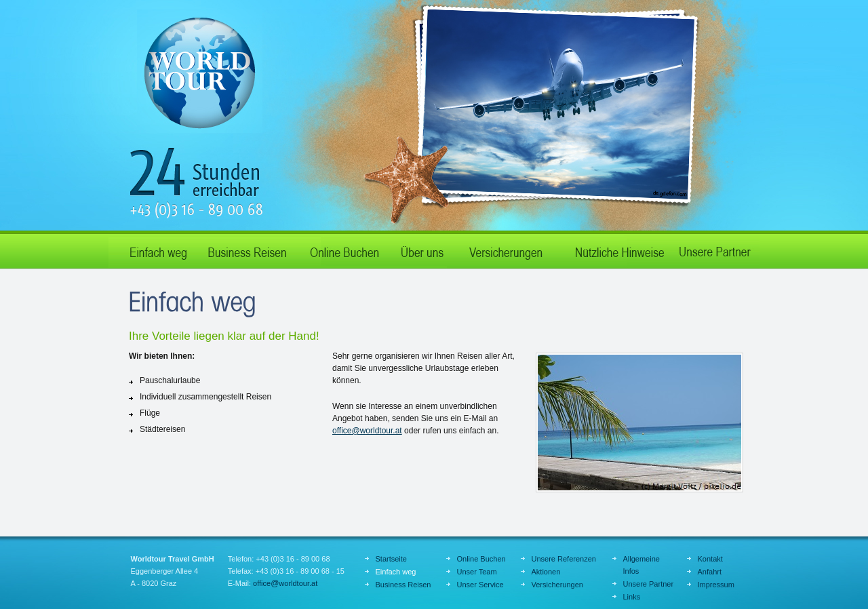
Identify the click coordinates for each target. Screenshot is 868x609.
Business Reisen (248, 250)
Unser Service (480, 585)
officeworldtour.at (367, 431)
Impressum (716, 585)
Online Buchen (342, 250)
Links (632, 597)
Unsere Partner (715, 250)
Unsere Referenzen (564, 559)
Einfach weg (153, 250)
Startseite (391, 559)
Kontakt (710, 559)
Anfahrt (710, 572)
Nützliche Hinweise (614, 250)
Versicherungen (557, 585)
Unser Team (477, 572)
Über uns (420, 250)
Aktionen (505, 250)
